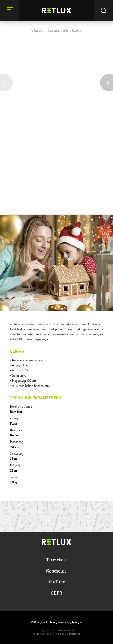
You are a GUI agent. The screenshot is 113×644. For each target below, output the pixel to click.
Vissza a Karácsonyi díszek (57, 30)
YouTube (57, 582)
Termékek (57, 560)
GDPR (56, 593)
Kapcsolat (57, 571)
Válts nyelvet (57, 622)
